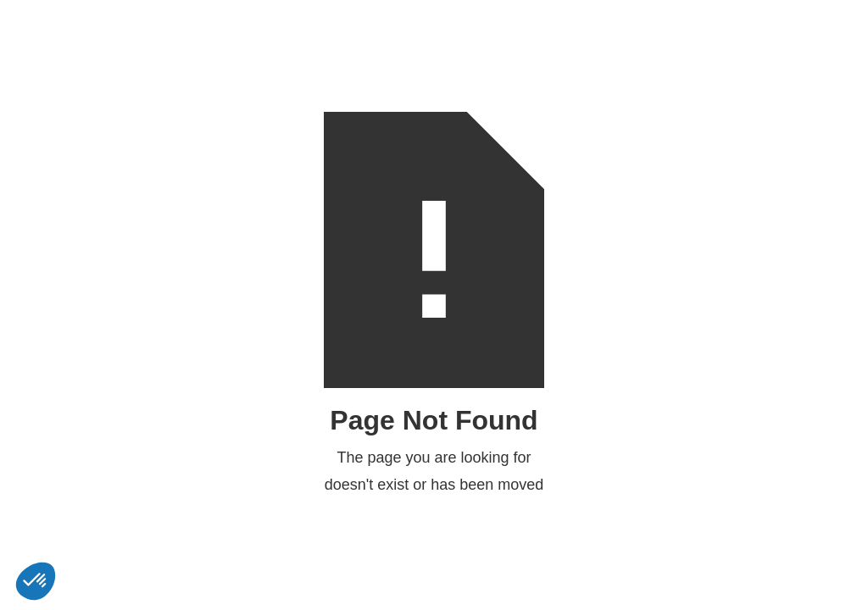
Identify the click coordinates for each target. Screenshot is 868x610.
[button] (36, 581)
